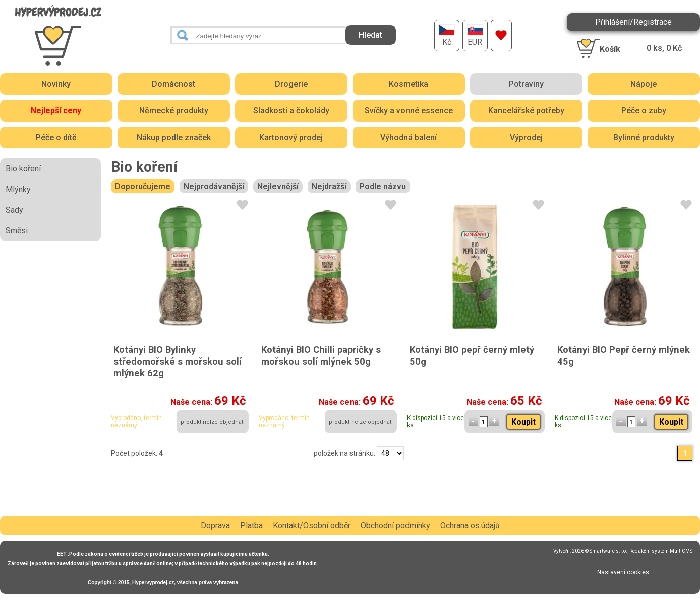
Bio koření (23, 169)
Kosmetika (409, 84)
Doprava (215, 526)
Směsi (17, 231)
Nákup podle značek (174, 137)
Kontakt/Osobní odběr (312, 526)
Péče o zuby (644, 111)
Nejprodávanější (214, 186)
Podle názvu (383, 186)
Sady (14, 210)
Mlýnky (18, 189)
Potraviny (526, 84)
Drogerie (291, 84)
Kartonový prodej (291, 137)
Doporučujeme (143, 186)
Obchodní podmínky (395, 526)
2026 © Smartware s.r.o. (600, 551)
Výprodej (526, 137)
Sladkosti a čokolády (291, 111)
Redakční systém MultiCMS (661, 551)
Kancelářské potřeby (526, 111)
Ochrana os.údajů (470, 526)
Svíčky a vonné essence (409, 111)
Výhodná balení (409, 137)
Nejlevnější (278, 186)
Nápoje (644, 84)
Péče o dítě (56, 137)
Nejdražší (329, 186)
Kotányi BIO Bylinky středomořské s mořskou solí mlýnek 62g (178, 361)
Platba (251, 526)
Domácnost (173, 84)
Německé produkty (174, 111)
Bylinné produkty (644, 137)
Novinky (56, 84)
